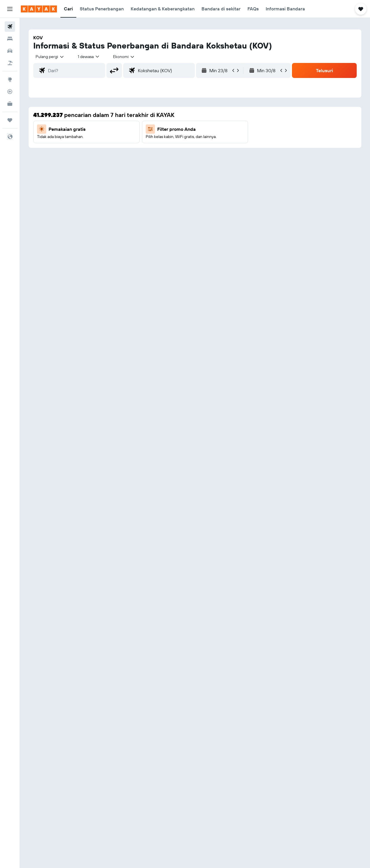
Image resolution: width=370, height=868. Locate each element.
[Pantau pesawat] (10, 92)
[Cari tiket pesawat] (10, 27)
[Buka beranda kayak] (39, 9)
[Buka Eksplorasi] (10, 79)
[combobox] (50, 57)
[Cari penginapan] (10, 39)
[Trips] (10, 120)
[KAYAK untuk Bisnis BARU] (10, 104)
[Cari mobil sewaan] (10, 51)
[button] (10, 9)
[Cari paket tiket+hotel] (10, 63)
